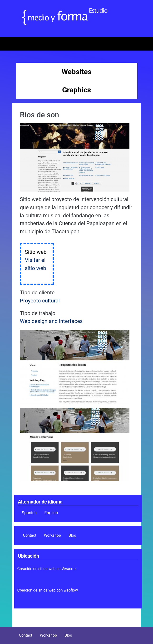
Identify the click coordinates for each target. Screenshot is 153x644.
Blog (72, 535)
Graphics (76, 90)
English (51, 513)
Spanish (29, 513)
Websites (77, 72)
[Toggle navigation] (10, 44)
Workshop (52, 535)
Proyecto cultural (40, 301)
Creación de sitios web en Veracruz (47, 569)
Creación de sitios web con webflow (48, 590)
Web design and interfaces (51, 321)
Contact (30, 535)
